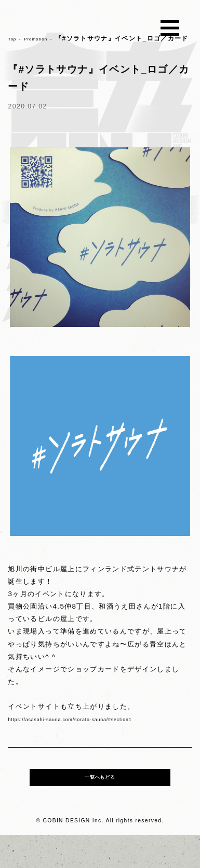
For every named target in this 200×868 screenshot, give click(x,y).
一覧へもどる (100, 807)
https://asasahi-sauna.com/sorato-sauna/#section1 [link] (98, 738)
